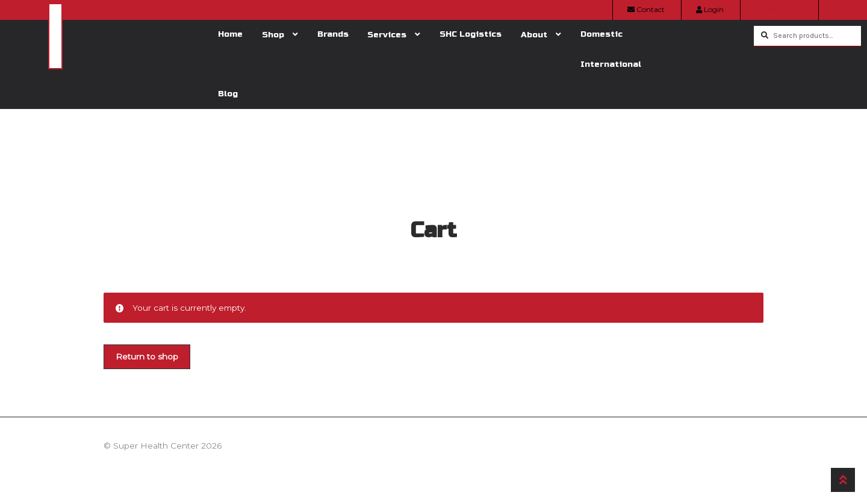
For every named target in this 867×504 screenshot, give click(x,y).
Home (230, 34)
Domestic (601, 34)
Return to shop (147, 356)
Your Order (779, 9)
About (534, 35)
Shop (273, 35)
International (611, 64)
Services (387, 35)
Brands (333, 34)
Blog (228, 94)
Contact (646, 9)
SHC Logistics (471, 34)
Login (710, 9)
